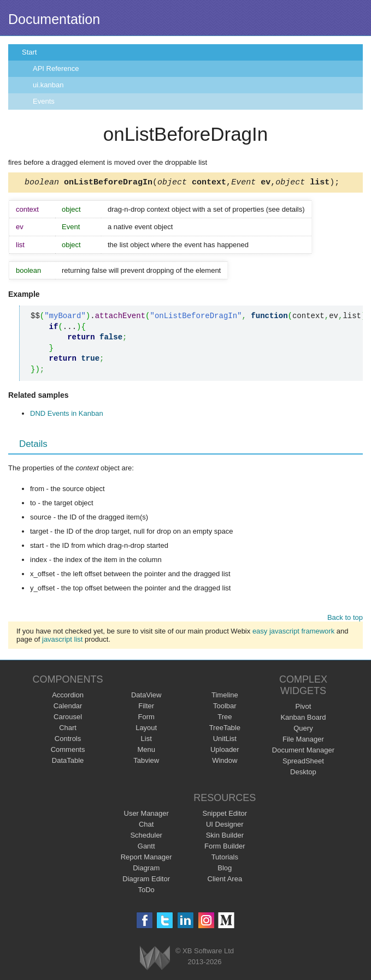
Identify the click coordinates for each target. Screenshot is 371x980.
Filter (146, 707)
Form (146, 718)
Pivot (303, 708)
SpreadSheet (303, 763)
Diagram (146, 870)
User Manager (146, 815)
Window (225, 762)
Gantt (146, 848)
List (146, 740)
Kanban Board (303, 719)
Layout (146, 729)
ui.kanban (48, 85)
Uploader (225, 751)
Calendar (68, 707)
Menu (146, 751)
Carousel (68, 718)
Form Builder (225, 848)
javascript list (62, 641)
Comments (68, 751)
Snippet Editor (225, 815)
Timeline (225, 697)
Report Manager (146, 859)
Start (29, 52)
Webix (155, 960)
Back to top (345, 619)
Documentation (54, 19)
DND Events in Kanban (67, 415)
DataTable (68, 762)
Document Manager (303, 752)
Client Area (225, 880)
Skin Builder (225, 837)
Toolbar (225, 707)
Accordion (68, 697)
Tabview (146, 762)
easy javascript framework (293, 633)
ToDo (146, 891)
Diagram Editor (146, 880)
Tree (225, 718)
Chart (68, 729)
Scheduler (146, 837)
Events (44, 101)
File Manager (303, 741)
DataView (146, 697)
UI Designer (225, 826)
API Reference (56, 68)
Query (303, 730)
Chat (146, 826)
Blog (225, 870)
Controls (68, 740)
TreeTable (225, 729)
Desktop (303, 773)
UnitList (225, 740)
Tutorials (225, 859)
